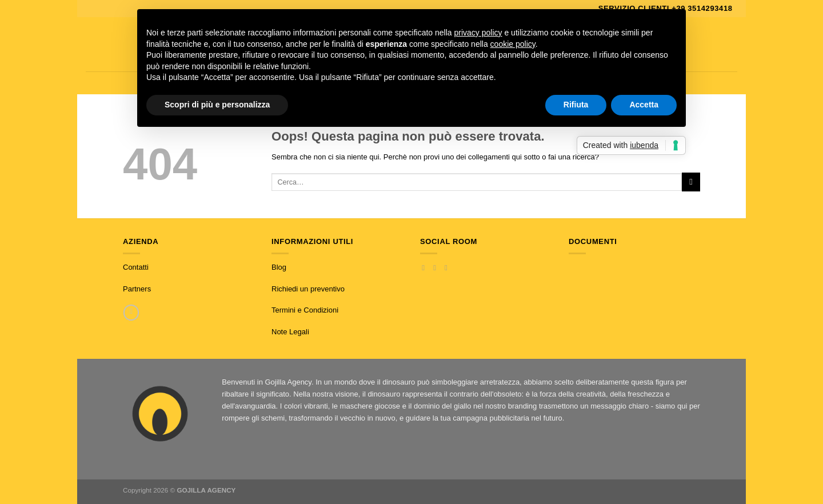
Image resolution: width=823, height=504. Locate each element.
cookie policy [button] (513, 44)
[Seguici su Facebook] (426, 268)
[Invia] (691, 182)
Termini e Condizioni (305, 310)
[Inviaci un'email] (448, 268)
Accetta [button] (644, 105)
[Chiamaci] (131, 312)
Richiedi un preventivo (308, 289)
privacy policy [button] (478, 33)
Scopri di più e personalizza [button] (217, 105)
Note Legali (290, 332)
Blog (279, 267)
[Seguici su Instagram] (437, 268)
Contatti (136, 267)
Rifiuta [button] (576, 105)
